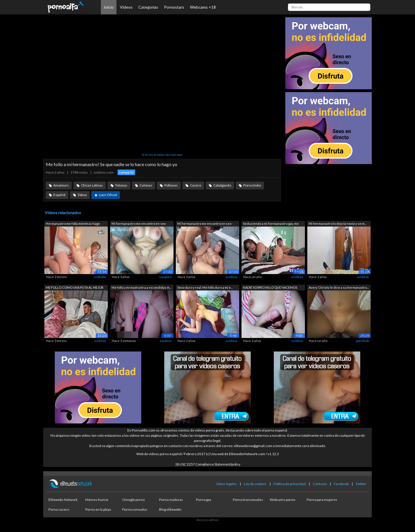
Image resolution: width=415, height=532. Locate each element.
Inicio (109, 7)
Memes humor (97, 500)
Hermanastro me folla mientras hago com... (73, 224)
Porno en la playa (98, 509)
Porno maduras (171, 500)
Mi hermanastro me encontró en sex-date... (139, 224)
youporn (166, 277)
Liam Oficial (108, 195)
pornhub (363, 341)
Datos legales (227, 484)
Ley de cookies (255, 484)
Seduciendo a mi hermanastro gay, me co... (271, 224)
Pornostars (174, 7)
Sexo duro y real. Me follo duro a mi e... (205, 287)
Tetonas (121, 185)
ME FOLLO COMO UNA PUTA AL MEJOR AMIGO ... (75, 288)
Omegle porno (133, 500)
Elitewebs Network (63, 500)
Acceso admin (207, 520)
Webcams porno (282, 500)
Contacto (320, 484)
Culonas (146, 185)
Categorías (148, 7)
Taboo (82, 195)
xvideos (232, 277)
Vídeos (126, 7)
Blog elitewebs (170, 509)
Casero (196, 185)
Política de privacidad (290, 484)
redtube (100, 277)
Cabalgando (222, 185)
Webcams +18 (203, 7)
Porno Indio (252, 185)
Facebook (341, 484)
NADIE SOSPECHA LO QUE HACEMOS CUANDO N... (270, 288)
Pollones (171, 185)
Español (59, 195)
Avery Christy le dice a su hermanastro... (339, 287)
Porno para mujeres (322, 500)
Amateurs (61, 185)
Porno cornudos (135, 509)
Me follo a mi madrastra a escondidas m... (141, 287)
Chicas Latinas (92, 185)
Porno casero (59, 509)
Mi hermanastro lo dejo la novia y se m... (337, 224)
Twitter (361, 484)
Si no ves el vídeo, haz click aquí (162, 155)
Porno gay (204, 500)
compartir (126, 172)
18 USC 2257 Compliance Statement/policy (208, 464)
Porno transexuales (248, 500)
